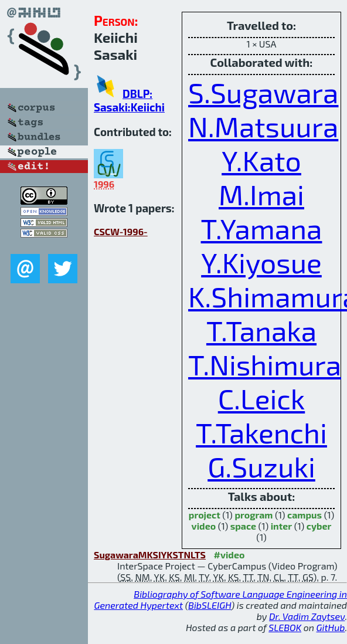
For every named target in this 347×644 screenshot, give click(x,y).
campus (305, 515)
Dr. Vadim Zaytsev (307, 616)
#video (229, 555)
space (243, 526)
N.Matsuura (263, 126)
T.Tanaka (261, 330)
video (204, 526)
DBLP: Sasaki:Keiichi (129, 100)
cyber (319, 526)
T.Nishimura (265, 364)
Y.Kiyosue (261, 262)
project (205, 515)
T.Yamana (262, 228)
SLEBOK (285, 627)
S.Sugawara (263, 92)
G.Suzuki (261, 466)
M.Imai (261, 194)
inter (281, 526)
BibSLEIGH (210, 605)
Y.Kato (261, 160)
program (254, 515)
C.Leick (262, 398)
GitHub (331, 627)
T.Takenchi (261, 432)
